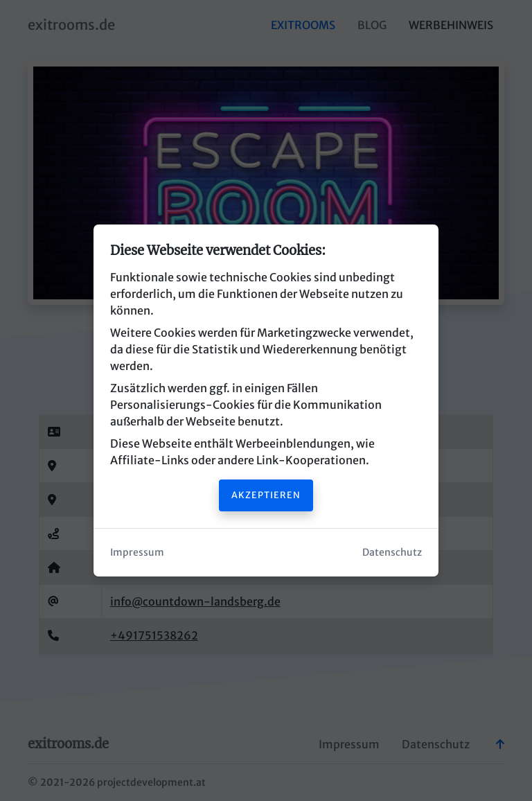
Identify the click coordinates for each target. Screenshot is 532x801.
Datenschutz (392, 552)
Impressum (137, 552)
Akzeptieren (266, 495)
